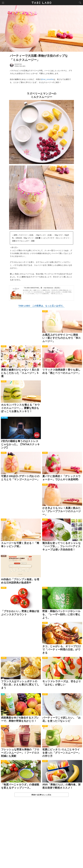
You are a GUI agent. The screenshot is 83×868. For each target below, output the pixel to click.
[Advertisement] (41, 835)
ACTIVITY (45, 312)
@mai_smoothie (47, 80)
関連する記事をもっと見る (41, 795)
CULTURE (4, 556)
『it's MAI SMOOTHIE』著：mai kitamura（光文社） (42, 288)
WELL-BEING (4, 418)
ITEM (3, 695)
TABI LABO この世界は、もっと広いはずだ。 (41, 306)
